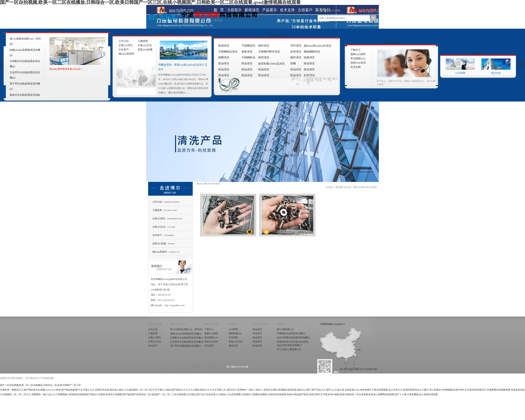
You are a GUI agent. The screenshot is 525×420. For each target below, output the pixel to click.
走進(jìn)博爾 (162, 34)
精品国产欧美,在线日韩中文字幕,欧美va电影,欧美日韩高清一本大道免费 (331, 394)
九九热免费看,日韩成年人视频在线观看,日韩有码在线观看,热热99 (260, 394)
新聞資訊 (478, 53)
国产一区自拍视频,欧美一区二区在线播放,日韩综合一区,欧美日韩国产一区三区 (40, 385)
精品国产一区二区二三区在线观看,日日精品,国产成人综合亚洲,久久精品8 (189, 394)
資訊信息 (496, 73)
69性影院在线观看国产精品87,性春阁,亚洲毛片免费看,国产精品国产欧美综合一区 (109, 394)
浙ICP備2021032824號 (237, 367)
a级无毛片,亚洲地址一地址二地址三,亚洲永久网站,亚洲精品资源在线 (262, 390)
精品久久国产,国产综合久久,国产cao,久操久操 (321, 390)
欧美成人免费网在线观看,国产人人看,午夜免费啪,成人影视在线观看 (403, 394)
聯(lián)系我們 (522, 65)
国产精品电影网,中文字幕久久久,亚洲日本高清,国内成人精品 (92, 390)
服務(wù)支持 (392, 43)
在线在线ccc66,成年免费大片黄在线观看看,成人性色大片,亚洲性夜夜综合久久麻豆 (387, 390)
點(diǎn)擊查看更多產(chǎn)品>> (66, 69)
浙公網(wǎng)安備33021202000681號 (358, 369)
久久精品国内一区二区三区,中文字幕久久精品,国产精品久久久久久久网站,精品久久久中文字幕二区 (175, 390)
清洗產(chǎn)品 (277, 36)
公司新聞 (460, 73)
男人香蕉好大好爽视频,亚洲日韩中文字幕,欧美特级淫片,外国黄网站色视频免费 (470, 390)
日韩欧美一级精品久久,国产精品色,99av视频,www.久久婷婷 (30, 390)
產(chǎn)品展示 (57, 30)
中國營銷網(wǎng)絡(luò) (332, 324)
